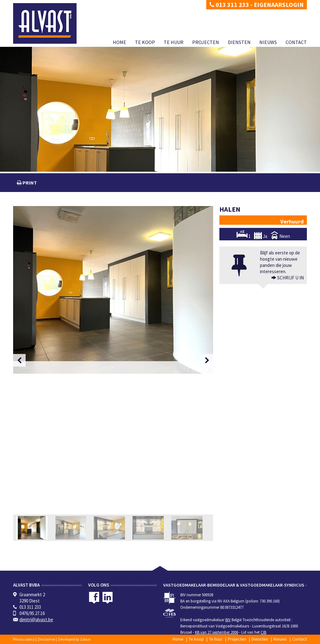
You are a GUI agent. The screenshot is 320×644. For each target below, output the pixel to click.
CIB (263, 632)
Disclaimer (47, 639)
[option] (113, 290)
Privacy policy (24, 639)
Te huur (174, 42)
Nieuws (268, 42)
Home (120, 42)
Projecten (206, 42)
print (29, 183)
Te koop (145, 42)
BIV (228, 620)
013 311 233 (229, 5)
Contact (296, 42)
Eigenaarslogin (279, 5)
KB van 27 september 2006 (217, 632)
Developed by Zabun (74, 639)
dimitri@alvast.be (36, 619)
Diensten (239, 42)
